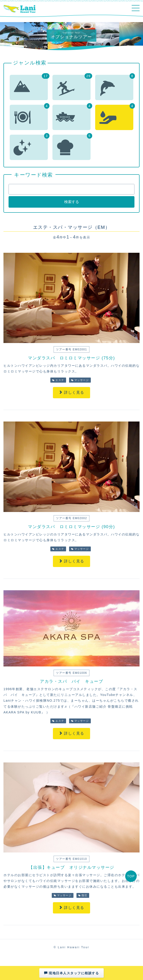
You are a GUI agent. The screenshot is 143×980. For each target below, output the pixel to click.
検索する (72, 202)
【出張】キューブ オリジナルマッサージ (71, 867)
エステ (58, 380)
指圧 (83, 895)
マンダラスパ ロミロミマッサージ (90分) (71, 527)
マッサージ (80, 380)
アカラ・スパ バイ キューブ (71, 681)
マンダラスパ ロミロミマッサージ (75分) (71, 358)
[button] (29, 87)
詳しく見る (71, 392)
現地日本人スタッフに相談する (72, 973)
